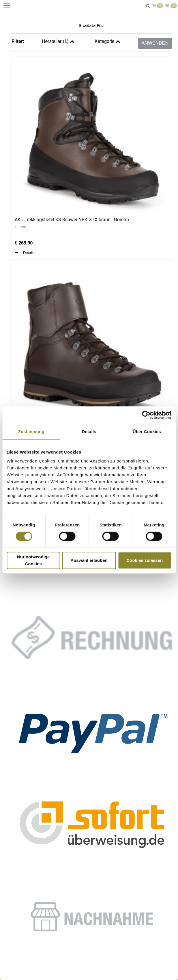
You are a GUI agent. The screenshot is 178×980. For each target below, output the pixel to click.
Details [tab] (89, 432)
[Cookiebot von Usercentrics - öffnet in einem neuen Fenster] (146, 415)
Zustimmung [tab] (31, 432)
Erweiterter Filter (92, 26)
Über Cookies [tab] (147, 432)
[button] (92, 731)
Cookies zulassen (145, 560)
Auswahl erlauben (89, 560)
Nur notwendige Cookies (33, 560)
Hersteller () (58, 41)
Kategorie (107, 41)
